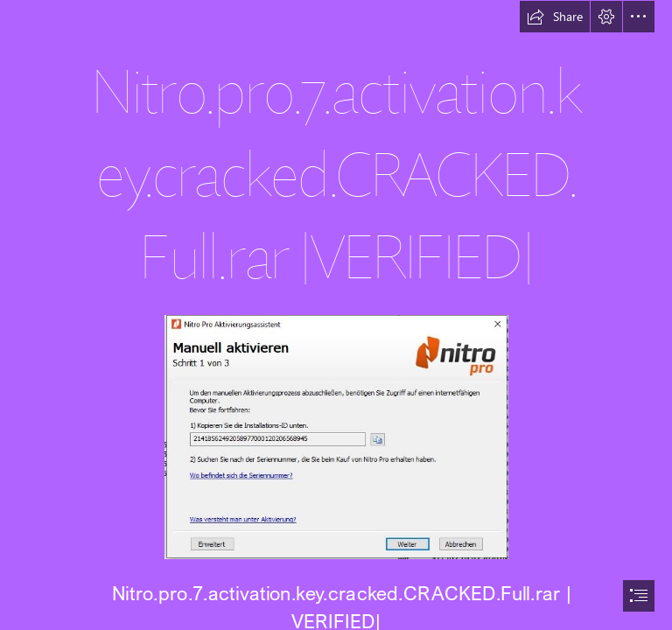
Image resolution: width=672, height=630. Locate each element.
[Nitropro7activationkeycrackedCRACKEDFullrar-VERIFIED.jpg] (336, 436)
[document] (336, 315)
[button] (555, 17)
